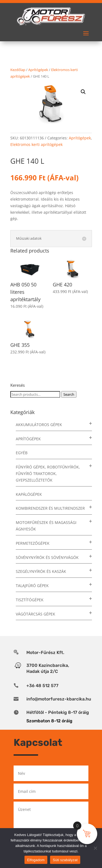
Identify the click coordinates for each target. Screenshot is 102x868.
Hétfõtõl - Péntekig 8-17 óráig (58, 712)
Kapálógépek (29, 494)
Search (69, 394)
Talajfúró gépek (32, 586)
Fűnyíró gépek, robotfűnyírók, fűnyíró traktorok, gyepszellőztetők (48, 473)
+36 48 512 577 (42, 686)
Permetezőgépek (33, 543)
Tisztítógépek (30, 600)
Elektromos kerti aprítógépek (36, 144)
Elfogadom (36, 860)
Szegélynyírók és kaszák (41, 571)
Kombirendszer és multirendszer (50, 508)
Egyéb (22, 453)
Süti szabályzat (65, 860)
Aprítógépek (38, 70)
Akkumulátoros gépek (39, 425)
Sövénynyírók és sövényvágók (47, 557)
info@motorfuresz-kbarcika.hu (59, 699)
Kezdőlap (18, 70)
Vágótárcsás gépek (35, 614)
